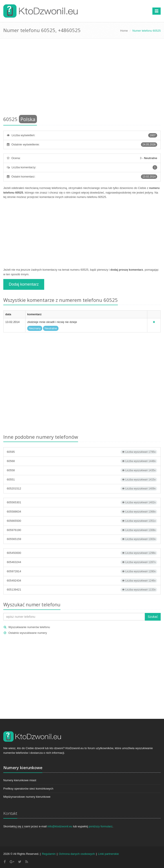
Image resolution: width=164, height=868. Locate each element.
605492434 (82, 581)
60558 (82, 470)
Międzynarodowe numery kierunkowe (27, 797)
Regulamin (49, 854)
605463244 (82, 562)
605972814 (82, 571)
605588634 (82, 512)
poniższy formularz (100, 826)
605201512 (82, 489)
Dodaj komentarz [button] (24, 284)
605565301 (82, 502)
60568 (82, 461)
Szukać (153, 617)
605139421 (82, 590)
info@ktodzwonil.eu (60, 826)
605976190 (82, 530)
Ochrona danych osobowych (77, 854)
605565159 (82, 539)
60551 (82, 480)
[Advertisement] (82, 78)
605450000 (82, 553)
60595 (82, 452)
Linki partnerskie (108, 854)
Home (124, 31)
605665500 (82, 521)
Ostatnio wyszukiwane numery (28, 633)
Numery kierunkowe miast (20, 780)
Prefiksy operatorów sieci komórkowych (28, 789)
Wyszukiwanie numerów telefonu (29, 627)
